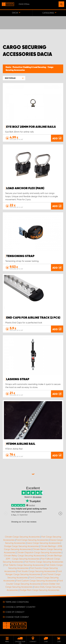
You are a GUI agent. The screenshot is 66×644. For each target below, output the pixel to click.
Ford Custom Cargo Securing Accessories (37, 581)
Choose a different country (20, 607)
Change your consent (17, 617)
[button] (14, 78)
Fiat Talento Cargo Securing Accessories (24, 565)
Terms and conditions (17, 602)
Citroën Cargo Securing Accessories (22, 537)
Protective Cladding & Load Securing (29, 67)
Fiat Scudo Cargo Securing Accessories (36, 571)
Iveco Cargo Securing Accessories (43, 543)
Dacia (8, 67)
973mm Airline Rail (21, 444)
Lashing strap (18, 379)
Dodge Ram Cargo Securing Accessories (40, 590)
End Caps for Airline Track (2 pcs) (33, 318)
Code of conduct (15, 612)
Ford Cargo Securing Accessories (32, 540)
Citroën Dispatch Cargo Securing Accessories (39, 552)
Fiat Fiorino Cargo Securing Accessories (44, 562)
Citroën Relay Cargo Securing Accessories (24, 556)
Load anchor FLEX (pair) (25, 188)
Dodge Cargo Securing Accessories (22, 546)
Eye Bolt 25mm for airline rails (31, 127)
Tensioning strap (20, 256)
